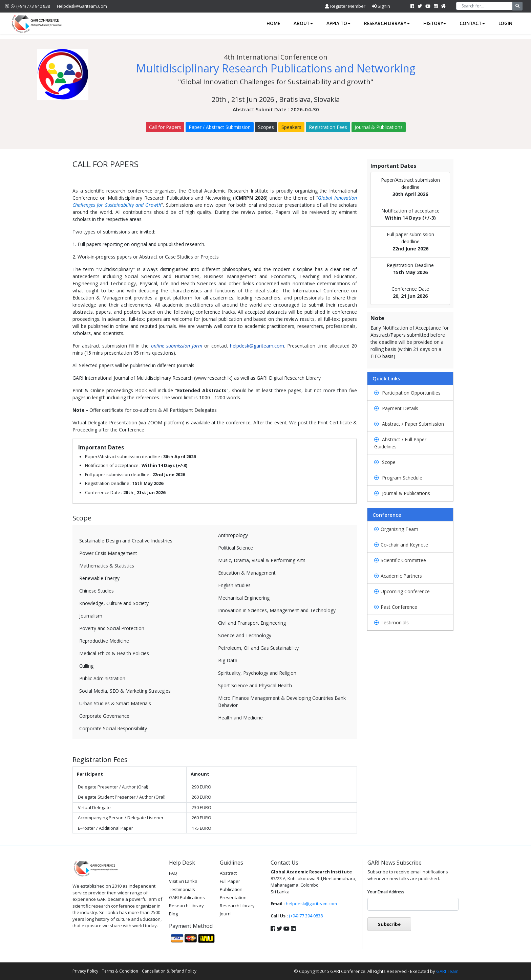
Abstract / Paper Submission (409, 424)
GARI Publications (187, 897)
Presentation (233, 897)
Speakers (291, 127)
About (303, 23)
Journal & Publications (379, 127)
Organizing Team (396, 529)
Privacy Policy (85, 971)
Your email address (386, 892)
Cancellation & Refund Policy (169, 971)
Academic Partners (398, 576)
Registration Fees (328, 127)
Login (505, 23)
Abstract (228, 873)
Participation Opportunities (407, 393)
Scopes (266, 127)
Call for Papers (165, 127)
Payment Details (396, 408)
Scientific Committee (400, 560)
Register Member (345, 6)
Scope (385, 462)
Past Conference (396, 607)
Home (273, 23)
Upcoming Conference (402, 591)
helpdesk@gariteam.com (82, 6)
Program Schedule (398, 478)
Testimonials (391, 622)
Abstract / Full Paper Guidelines (400, 443)
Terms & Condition (120, 971)
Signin (381, 6)
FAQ (173, 873)
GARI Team (447, 971)
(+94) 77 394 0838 (306, 916)
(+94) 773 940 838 (28, 6)
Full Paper (230, 881)
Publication (231, 889)
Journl (226, 914)
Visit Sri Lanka (183, 881)
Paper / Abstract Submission (220, 127)
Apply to (338, 23)
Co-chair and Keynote (401, 545)
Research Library (387, 23)
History (435, 23)
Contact (472, 23)
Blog (173, 914)
